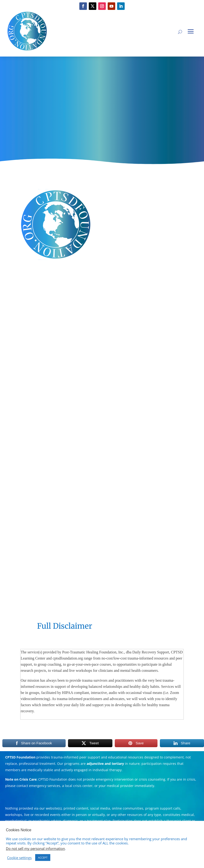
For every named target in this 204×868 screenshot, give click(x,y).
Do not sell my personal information (35, 848)
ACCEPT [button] (43, 858)
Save (140, 743)
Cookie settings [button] (19, 858)
